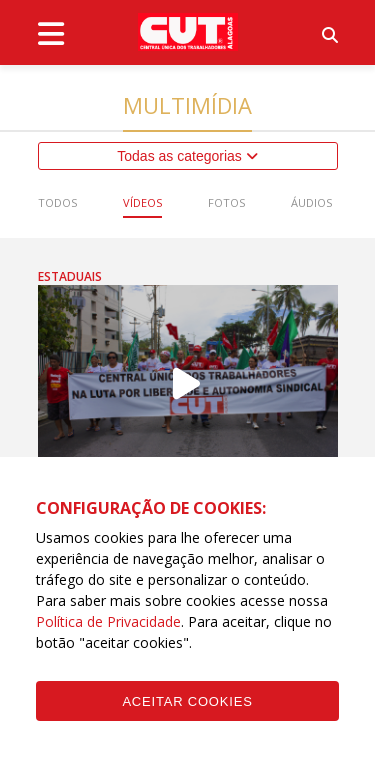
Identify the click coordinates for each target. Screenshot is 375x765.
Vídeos (142, 202)
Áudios (311, 202)
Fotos (226, 202)
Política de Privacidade (108, 621)
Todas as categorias (187, 156)
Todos (57, 202)
